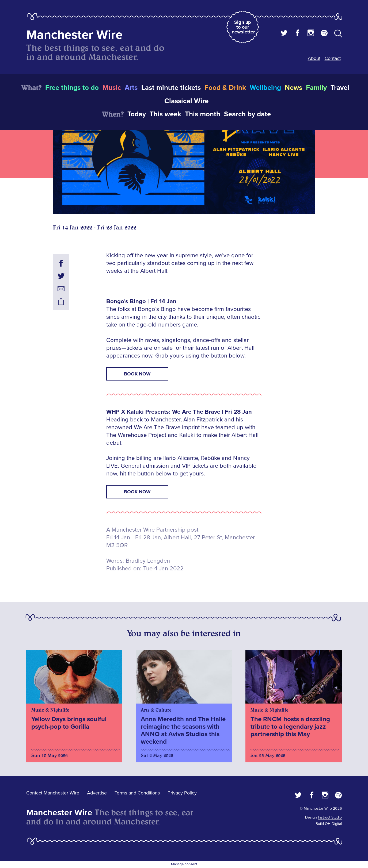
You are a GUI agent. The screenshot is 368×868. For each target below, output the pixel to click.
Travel (340, 88)
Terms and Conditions (137, 793)
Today (137, 114)
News (293, 88)
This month (203, 114)
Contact (333, 58)
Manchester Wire (74, 35)
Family (316, 88)
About (314, 58)
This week (165, 114)
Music (112, 88)
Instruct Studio (330, 817)
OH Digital (333, 824)
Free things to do (72, 88)
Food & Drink (225, 88)
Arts (131, 88)
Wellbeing (265, 88)
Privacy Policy (182, 793)
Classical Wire (186, 101)
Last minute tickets (171, 88)
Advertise (97, 793)
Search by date (247, 114)
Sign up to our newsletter (243, 27)
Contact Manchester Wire (53, 793)
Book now (137, 374)
